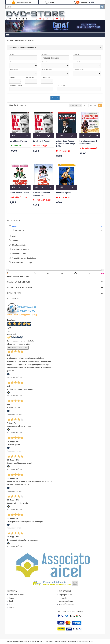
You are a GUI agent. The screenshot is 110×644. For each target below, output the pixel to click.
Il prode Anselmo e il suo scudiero (88, 142)
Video (15, 226)
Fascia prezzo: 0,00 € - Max (18, 276)
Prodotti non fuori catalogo (24, 258)
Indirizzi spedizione (66, 601)
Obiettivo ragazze (64, 193)
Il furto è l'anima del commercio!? (41, 194)
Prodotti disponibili (20, 249)
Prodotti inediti (19, 254)
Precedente (13, 348)
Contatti (12, 607)
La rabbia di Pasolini (19, 141)
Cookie (12, 601)
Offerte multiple (19, 245)
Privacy (12, 598)
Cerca (55, 98)
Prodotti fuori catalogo (22, 262)
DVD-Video (19, 230)
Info (11, 604)
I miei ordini (63, 598)
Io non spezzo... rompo (20, 193)
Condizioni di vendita (17, 595)
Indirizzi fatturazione (66, 604)
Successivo (23, 348)
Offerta (15, 241)
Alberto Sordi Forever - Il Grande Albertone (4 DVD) (66, 144)
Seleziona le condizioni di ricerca (23, 48)
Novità (15, 236)
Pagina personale (65, 595)
